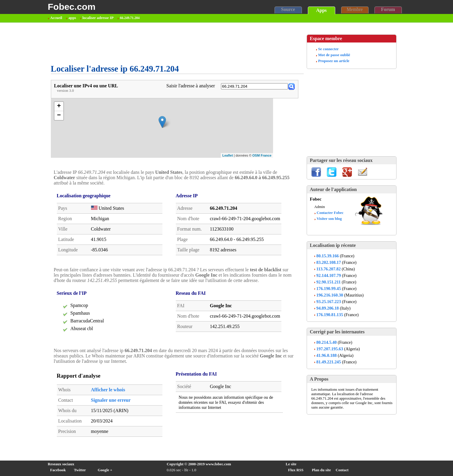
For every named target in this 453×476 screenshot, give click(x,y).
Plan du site (322, 470)
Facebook (58, 470)
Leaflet (227, 155)
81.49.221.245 (329, 362)
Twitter (80, 470)
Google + (105, 470)
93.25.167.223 (329, 302)
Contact (342, 470)
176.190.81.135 (330, 315)
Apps (322, 10)
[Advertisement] (159, 43)
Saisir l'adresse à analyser (191, 86)
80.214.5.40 (327, 342)
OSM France (262, 155)
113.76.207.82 (329, 269)
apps (72, 18)
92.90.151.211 (329, 282)
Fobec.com (72, 7)
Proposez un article (334, 61)
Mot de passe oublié (334, 55)
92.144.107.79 (329, 275)
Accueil (56, 18)
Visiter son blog (329, 219)
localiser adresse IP (98, 18)
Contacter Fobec (330, 213)
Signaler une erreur (111, 400)
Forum (388, 9)
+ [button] (59, 106)
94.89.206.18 (328, 308)
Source (288, 9)
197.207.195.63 (330, 349)
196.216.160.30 (330, 295)
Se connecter (329, 49)
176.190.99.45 (329, 289)
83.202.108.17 (329, 262)
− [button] (59, 116)
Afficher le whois (108, 390)
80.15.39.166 (328, 256)
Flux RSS (296, 470)
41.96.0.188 (327, 355)
